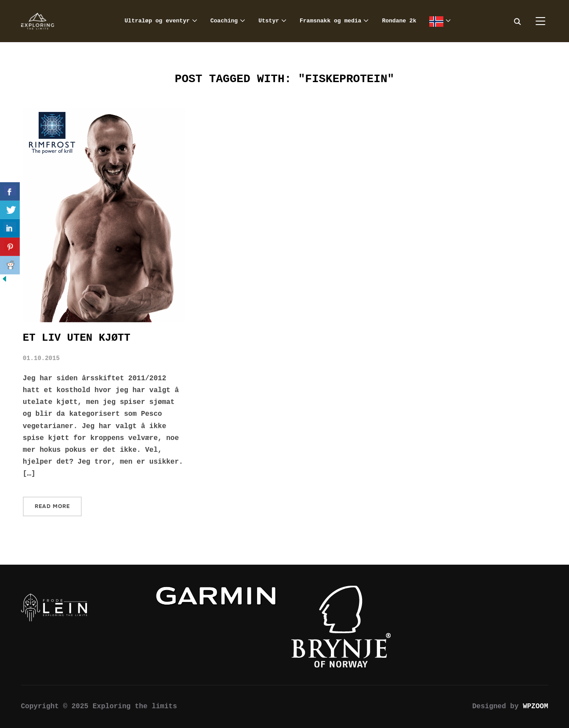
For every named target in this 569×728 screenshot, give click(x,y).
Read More (52, 506)
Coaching (224, 21)
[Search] (518, 21)
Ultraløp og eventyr (157, 21)
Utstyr (269, 21)
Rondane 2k (399, 21)
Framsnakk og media (330, 21)
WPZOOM (536, 706)
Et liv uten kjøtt (77, 338)
